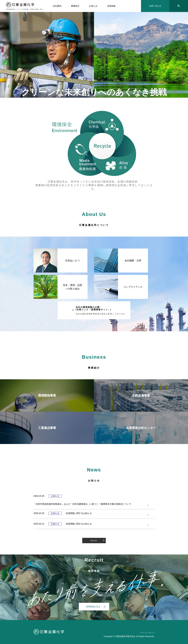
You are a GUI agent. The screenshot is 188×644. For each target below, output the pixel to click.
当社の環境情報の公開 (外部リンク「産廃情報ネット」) (101, 311)
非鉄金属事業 (141, 395)
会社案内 (57, 6)
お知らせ (93, 6)
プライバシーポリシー (147, 633)
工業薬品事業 (47, 428)
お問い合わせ (155, 6)
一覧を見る (97, 540)
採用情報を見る (96, 607)
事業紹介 (75, 6)
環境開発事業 (47, 395)
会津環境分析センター (141, 428)
